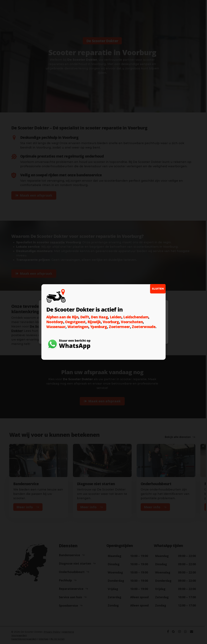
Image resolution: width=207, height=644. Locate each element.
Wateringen (78, 327)
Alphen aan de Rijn (62, 317)
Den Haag (99, 317)
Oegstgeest (75, 322)
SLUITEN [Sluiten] (158, 289)
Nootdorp (55, 322)
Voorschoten (132, 322)
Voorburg (111, 322)
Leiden (116, 317)
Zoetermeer (119, 327)
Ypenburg (99, 327)
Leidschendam (136, 317)
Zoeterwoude (144, 327)
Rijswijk (94, 322)
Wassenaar (56, 327)
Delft (85, 317)
